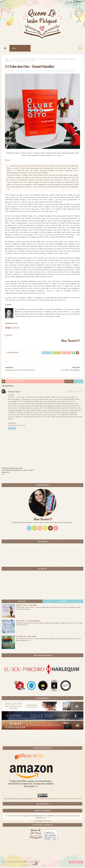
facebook (78, 382)
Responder (12, 429)
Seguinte (64, 59)
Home (7, 59)
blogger (69, 382)
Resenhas (57, 59)
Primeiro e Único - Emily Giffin (26, 606)
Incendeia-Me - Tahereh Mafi (26, 637)
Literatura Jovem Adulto (45, 59)
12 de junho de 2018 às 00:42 (74, 392)
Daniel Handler (23, 59)
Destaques (32, 59)
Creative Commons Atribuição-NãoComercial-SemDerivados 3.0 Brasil (57, 800)
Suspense (72, 59)
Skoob (53, 156)
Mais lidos (22, 602)
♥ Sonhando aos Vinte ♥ (17, 426)
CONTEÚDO (63, 602)
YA (12, 61)
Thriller (7, 61)
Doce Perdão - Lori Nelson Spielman (28, 622)
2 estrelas (13, 59)
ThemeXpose (5, 863)
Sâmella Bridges (14, 393)
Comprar (59, 156)
